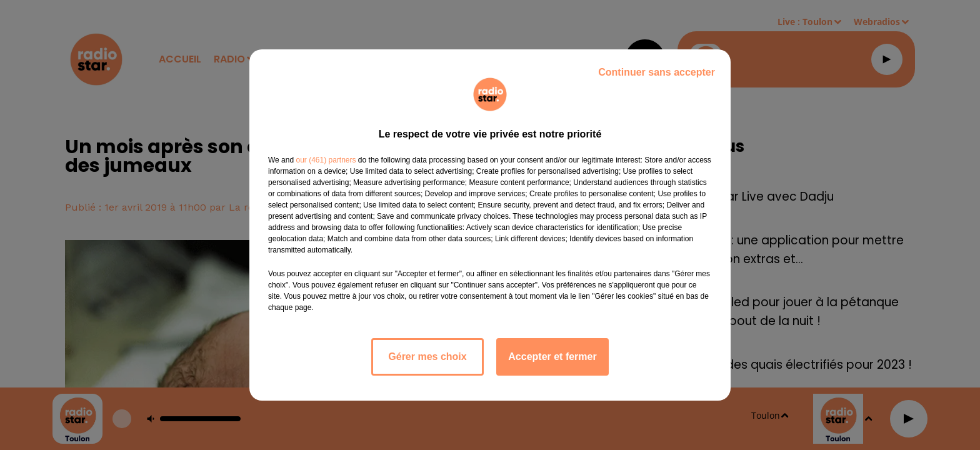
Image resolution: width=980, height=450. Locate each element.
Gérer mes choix (427, 357)
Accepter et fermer (552, 357)
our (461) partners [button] (326, 160)
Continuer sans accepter (657, 72)
